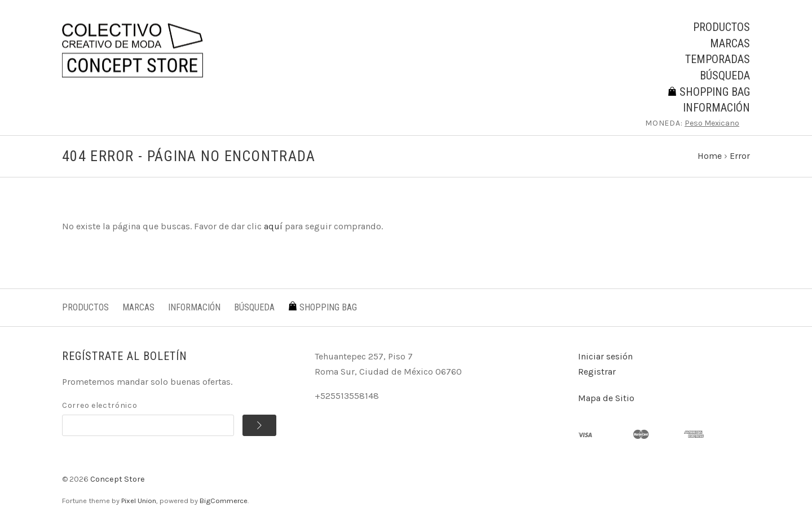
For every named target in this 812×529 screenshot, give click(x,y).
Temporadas (718, 59)
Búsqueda (725, 75)
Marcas (730, 43)
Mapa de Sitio (606, 398)
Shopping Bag (709, 92)
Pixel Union (139, 501)
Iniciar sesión (605, 356)
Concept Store (118, 479)
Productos (721, 27)
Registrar (597, 372)
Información (716, 108)
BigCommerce (224, 501)
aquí (273, 226)
